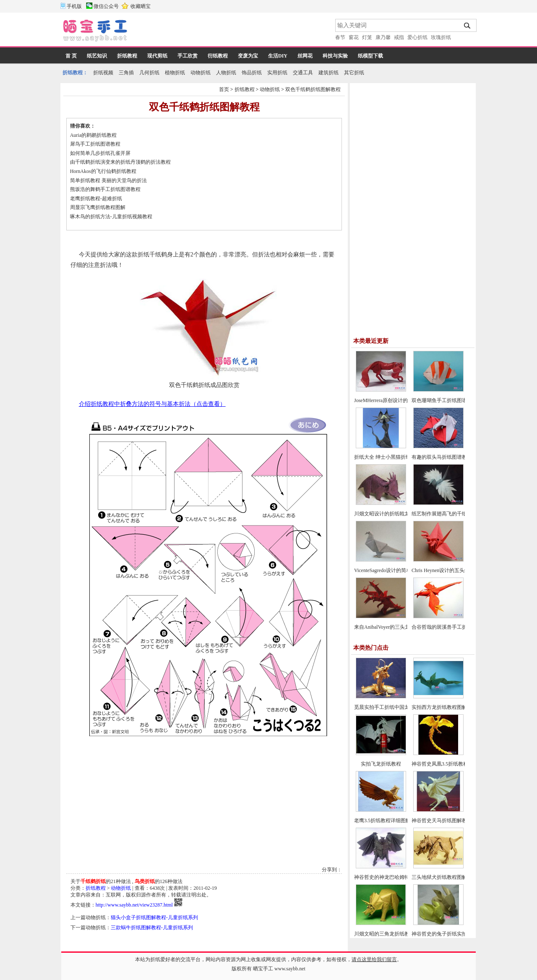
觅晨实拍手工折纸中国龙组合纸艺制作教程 (402, 707)
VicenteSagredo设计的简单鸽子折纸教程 (398, 570)
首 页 (71, 56)
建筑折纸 (328, 73)
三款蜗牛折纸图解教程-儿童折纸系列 (152, 928)
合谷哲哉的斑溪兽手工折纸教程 (447, 627)
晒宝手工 (263, 969)
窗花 (354, 37)
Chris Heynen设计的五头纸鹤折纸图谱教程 (458, 570)
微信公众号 (106, 6)
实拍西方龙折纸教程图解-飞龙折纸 (450, 707)
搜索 (468, 26)
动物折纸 (201, 73)
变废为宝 (248, 56)
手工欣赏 (188, 56)
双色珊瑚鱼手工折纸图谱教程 (444, 400)
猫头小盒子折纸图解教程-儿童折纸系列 (154, 917)
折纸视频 (103, 73)
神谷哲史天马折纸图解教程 (442, 821)
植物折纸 (175, 73)
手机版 (74, 6)
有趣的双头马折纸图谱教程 (442, 457)
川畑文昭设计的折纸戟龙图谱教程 (392, 514)
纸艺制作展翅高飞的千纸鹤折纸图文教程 (457, 514)
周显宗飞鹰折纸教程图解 (98, 207)
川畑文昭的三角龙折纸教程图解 (389, 934)
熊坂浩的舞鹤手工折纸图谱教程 (105, 189)
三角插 (126, 73)
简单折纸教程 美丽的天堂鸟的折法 (108, 180)
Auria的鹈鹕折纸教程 (93, 135)
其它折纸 (354, 73)
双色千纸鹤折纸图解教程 (313, 89)
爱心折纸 (417, 37)
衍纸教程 (218, 56)
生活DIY (278, 56)
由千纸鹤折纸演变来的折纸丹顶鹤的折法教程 (120, 162)
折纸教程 (127, 56)
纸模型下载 (370, 56)
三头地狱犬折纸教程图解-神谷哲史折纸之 (458, 877)
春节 (340, 37)
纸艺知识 (97, 56)
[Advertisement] (232, 31)
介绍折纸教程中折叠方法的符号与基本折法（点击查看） (152, 404)
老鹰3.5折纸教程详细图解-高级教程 (393, 821)
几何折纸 (149, 73)
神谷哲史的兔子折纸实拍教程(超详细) (454, 934)
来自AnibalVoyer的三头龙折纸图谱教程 (397, 627)
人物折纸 (226, 73)
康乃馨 (383, 37)
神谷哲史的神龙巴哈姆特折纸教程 (392, 877)
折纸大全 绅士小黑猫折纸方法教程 (392, 457)
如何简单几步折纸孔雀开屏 (100, 153)
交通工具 (303, 73)
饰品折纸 (252, 73)
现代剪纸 (157, 56)
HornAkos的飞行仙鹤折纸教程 (103, 171)
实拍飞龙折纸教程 (381, 764)
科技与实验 (335, 56)
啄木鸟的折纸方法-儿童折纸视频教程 (111, 217)
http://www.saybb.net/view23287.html (134, 905)
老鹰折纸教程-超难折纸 (96, 199)
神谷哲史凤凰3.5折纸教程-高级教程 (451, 764)
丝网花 (305, 56)
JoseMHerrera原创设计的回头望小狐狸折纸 (401, 400)
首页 (224, 89)
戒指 (399, 37)
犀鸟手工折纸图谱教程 (95, 144)
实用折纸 (277, 73)
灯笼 (367, 37)
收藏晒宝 (141, 6)
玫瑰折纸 (441, 37)
